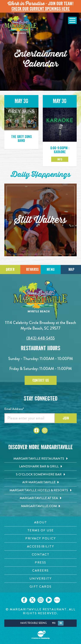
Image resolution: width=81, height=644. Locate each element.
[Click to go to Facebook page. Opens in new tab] (37, 430)
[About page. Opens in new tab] (40, 522)
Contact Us (41, 380)
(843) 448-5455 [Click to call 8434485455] (40, 338)
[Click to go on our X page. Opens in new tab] (32, 600)
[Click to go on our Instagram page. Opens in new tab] (41, 600)
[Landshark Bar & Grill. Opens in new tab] (40, 467)
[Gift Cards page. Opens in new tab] (40, 587)
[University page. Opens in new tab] (40, 579)
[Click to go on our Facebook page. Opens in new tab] (24, 600)
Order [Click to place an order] (10, 269)
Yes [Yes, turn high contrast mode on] (54, 623)
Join (66, 418)
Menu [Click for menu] (51, 269)
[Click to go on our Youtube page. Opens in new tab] (49, 600)
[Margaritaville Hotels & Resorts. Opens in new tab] (40, 490)
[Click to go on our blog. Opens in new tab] (57, 600)
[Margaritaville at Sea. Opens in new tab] (40, 498)
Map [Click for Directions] (71, 269)
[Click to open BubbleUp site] (41, 635)
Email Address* (14, 409)
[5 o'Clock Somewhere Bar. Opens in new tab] (40, 475)
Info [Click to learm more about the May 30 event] (60, 159)
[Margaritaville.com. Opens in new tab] (40, 506)
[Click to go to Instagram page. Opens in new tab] (45, 430)
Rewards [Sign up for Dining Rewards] (32, 269)
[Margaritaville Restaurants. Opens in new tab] (40, 459)
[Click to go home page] (21, 26)
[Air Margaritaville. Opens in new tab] (40, 482)
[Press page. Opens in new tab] (40, 563)
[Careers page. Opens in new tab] (40, 571)
